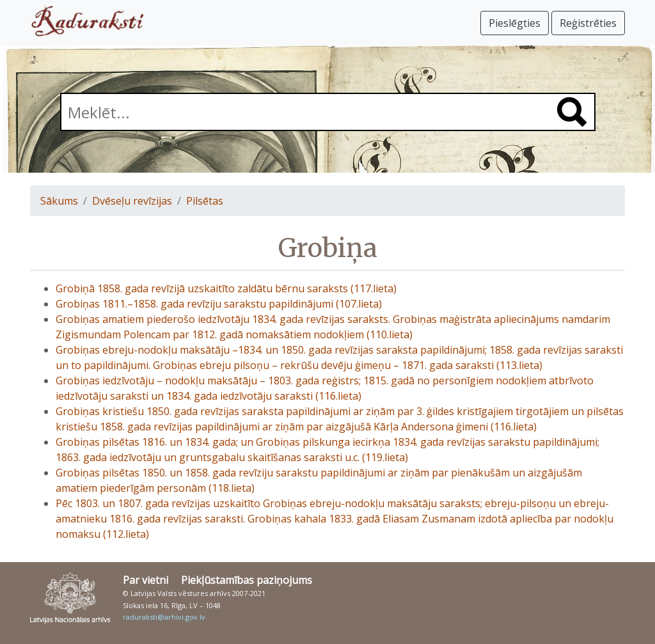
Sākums (59, 201)
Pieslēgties (515, 23)
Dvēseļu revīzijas (132, 201)
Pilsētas (205, 201)
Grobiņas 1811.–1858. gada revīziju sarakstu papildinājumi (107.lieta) (219, 304)
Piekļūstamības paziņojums (247, 580)
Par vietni (146, 580)
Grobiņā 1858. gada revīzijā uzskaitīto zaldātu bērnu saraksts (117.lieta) (226, 288)
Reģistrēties (588, 23)
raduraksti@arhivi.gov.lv (164, 617)
